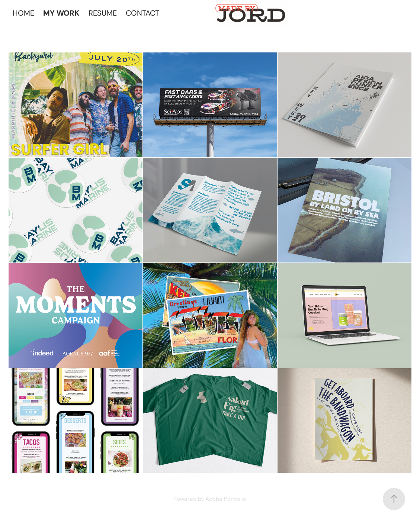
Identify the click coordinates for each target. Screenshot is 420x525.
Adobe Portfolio (226, 499)
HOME (23, 13)
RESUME (103, 13)
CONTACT (142, 13)
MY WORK (61, 13)
